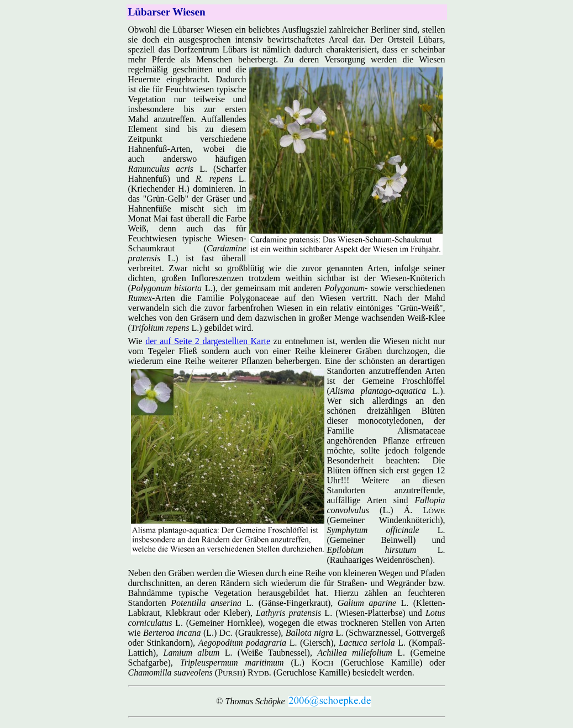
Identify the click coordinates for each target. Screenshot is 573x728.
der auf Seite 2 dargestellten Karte (208, 341)
